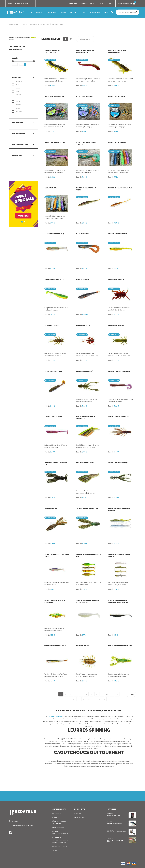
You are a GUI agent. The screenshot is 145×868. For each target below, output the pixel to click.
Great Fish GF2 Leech (117, 142)
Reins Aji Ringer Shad (53, 417)
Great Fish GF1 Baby (116, 96)
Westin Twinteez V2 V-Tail (55, 646)
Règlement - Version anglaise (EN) (60, 822)
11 (112, 694)
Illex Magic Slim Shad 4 (54, 234)
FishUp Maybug (82, 646)
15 (84, 699)
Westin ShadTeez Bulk (117, 234)
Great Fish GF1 (50, 188)
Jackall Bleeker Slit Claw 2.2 (57, 463)
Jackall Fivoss (51, 509)
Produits (25, 24)
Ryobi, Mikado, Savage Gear (117, 832)
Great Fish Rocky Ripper (55, 142)
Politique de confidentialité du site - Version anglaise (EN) (61, 840)
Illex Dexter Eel (83, 234)
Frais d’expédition (59, 827)
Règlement (56, 817)
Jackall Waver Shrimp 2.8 (119, 417)
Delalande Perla (52, 325)
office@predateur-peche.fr (24, 3)
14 (79, 699)
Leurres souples (62, 24)
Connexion (78, 814)
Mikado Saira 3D (83, 280)
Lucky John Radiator (53, 371)
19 (104, 699)
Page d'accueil (14, 24)
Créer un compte (80, 817)
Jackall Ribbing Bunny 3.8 (87, 509)
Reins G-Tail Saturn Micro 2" (120, 371)
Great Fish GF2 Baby (84, 96)
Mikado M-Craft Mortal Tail (120, 188)
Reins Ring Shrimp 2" (84, 371)
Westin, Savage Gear (114, 824)
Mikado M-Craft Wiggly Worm (88, 188)
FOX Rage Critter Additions (119, 646)
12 (117, 694)
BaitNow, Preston (113, 816)
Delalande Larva (83, 325)
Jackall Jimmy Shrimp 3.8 (118, 463)
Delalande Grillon (116, 280)
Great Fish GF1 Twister (54, 96)
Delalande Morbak (116, 325)
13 (73, 699)
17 (94, 699)
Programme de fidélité (60, 846)
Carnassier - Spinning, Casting (42, 24)
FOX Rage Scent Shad (85, 463)
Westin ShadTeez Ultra (54, 280)
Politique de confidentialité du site (60, 833)
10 (107, 694)
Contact (55, 850)
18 (99, 699)
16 (89, 699)
